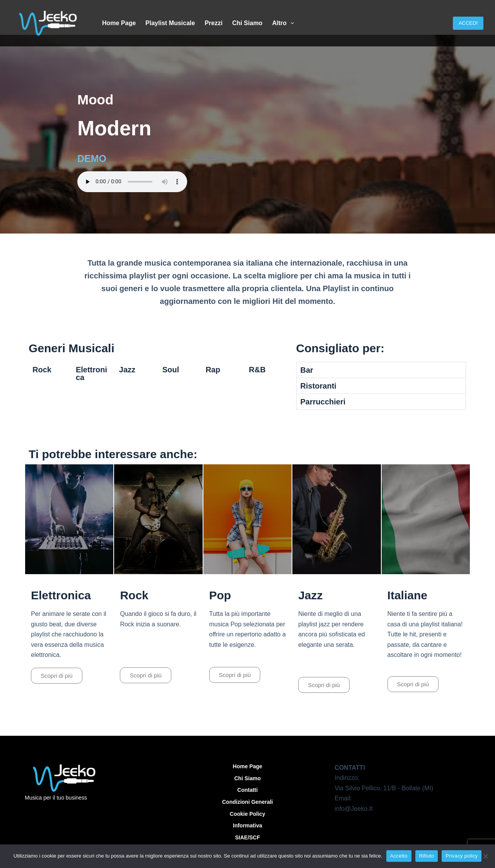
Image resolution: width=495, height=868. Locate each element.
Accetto (399, 856)
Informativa (247, 825)
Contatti (248, 790)
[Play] (69, 519)
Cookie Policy (247, 814)
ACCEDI (468, 23)
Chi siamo (247, 23)
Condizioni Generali (247, 802)
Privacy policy (462, 856)
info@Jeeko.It (353, 809)
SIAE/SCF (248, 837)
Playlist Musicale (170, 23)
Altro (285, 23)
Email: (343, 798)
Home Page (119, 23)
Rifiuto (427, 856)
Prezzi (213, 23)
